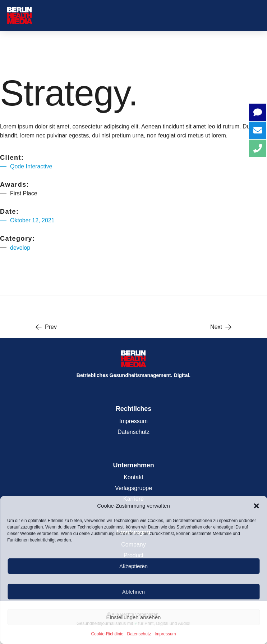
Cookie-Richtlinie (107, 634)
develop (20, 248)
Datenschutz (139, 634)
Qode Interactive (31, 166)
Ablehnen (133, 592)
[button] (256, 506)
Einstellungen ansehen (134, 617)
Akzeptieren (133, 566)
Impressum (165, 634)
